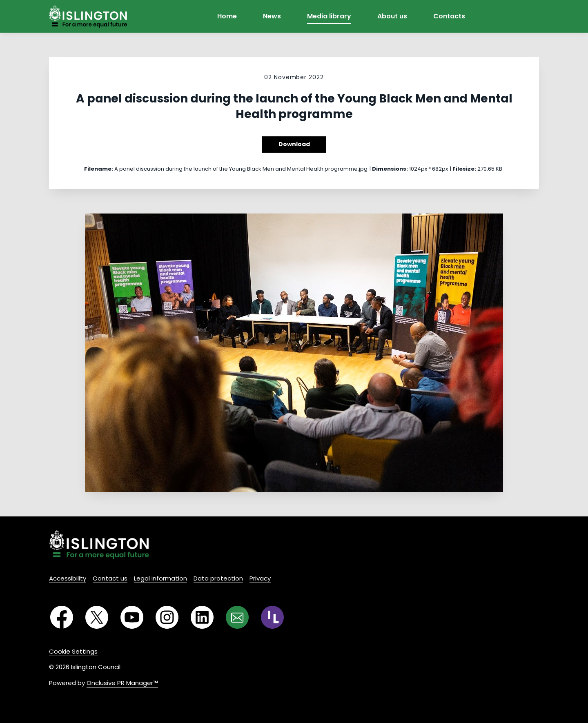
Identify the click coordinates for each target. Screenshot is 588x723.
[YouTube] (132, 617)
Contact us (110, 578)
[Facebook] (62, 617)
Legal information (160, 578)
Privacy (260, 578)
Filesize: (464, 169)
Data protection (218, 578)
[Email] (237, 617)
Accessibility (68, 578)
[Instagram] (167, 617)
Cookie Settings (73, 651)
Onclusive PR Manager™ (122, 683)
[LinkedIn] (202, 617)
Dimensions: (390, 169)
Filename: (99, 169)
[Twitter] (97, 617)
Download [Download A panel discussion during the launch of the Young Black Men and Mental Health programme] (294, 144)
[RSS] (272, 617)
